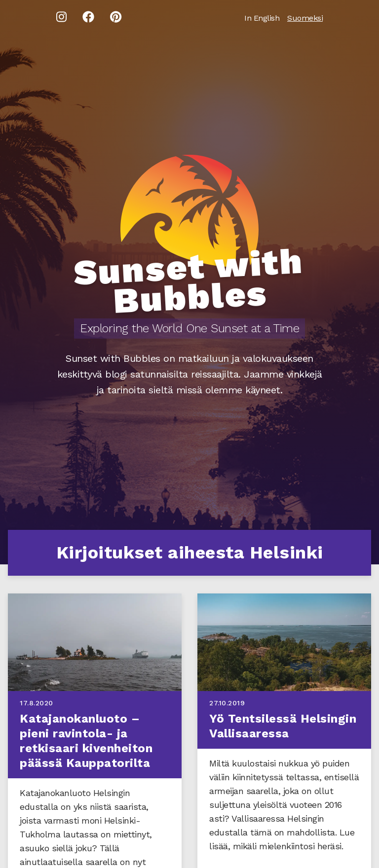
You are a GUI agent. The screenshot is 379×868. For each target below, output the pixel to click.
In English (262, 18)
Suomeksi (305, 18)
